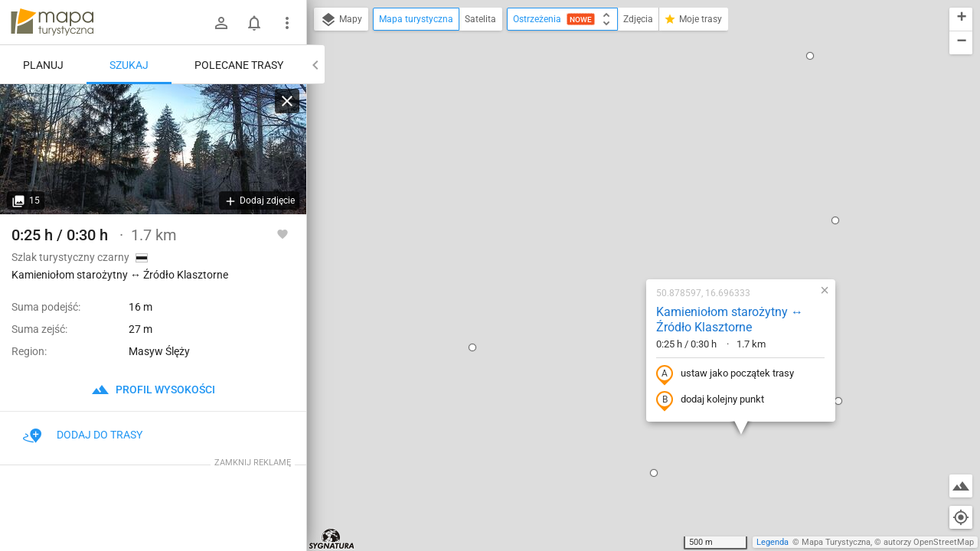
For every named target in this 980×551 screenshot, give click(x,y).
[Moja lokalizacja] (961, 517)
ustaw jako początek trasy (627, 209)
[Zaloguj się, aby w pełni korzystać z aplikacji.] (283, 233)
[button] (374, 182)
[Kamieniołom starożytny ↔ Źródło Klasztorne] (153, 149)
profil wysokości (153, 390)
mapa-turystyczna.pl (52, 22)
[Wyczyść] (287, 101)
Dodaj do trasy (83, 435)
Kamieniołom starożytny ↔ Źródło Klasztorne (632, 155)
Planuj (43, 65)
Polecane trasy (239, 65)
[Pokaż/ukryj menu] (287, 23)
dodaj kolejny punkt (612, 235)
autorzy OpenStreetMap (929, 542)
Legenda (773, 542)
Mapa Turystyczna (836, 542)
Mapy (341, 20)
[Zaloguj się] (221, 23)
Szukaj (129, 65)
